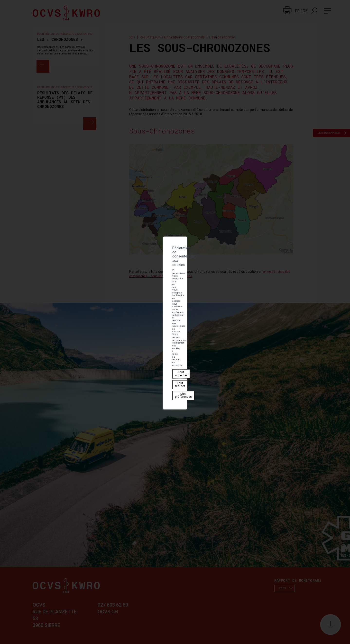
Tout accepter (86, 329)
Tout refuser (106, 329)
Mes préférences (128, 329)
